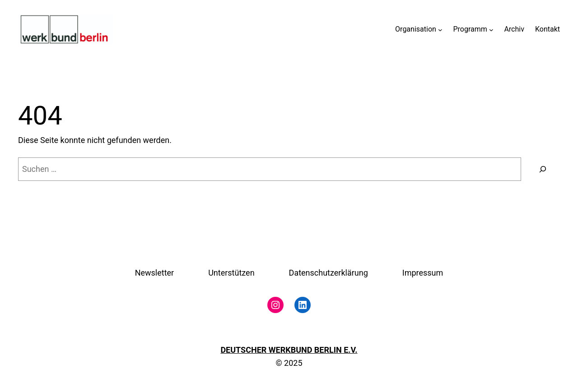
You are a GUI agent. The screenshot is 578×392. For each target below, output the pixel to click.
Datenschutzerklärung (329, 273)
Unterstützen (231, 273)
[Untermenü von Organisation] (440, 29)
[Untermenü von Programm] (491, 29)
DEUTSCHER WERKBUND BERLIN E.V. (289, 350)
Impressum (423, 273)
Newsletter (155, 273)
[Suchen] (543, 169)
